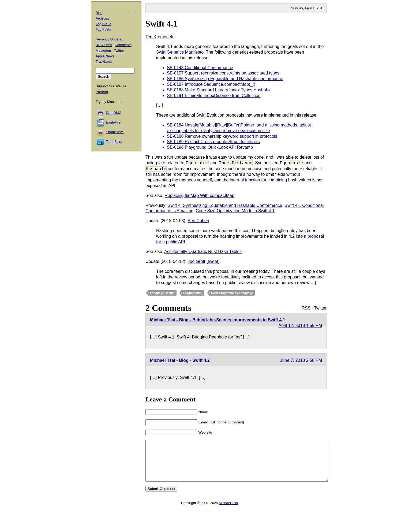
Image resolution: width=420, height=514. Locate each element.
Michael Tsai (228, 511)
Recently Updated (109, 39)
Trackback (104, 62)
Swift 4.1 (161, 24)
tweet (213, 261)
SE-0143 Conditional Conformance (200, 68)
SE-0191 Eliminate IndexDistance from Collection (214, 96)
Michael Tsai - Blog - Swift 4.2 (180, 360)
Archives (102, 18)
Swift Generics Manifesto (180, 52)
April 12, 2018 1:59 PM (300, 325)
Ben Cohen (198, 221)
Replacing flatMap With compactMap (199, 195)
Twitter (320, 308)
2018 (321, 8)
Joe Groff (197, 261)
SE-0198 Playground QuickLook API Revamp (210, 147)
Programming (193, 293)
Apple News (105, 56)
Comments (123, 45)
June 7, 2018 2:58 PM (301, 360)
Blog (99, 13)
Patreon (102, 92)
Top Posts (103, 29)
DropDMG (114, 113)
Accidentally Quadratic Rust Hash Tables (203, 252)
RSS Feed (104, 45)
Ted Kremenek (159, 37)
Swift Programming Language (232, 293)
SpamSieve (115, 132)
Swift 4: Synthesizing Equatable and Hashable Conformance (225, 205)
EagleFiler (114, 122)
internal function (245, 180)
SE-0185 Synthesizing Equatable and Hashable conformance (225, 79)
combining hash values (289, 180)
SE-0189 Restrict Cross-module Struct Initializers (213, 142)
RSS (306, 308)
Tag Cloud (104, 24)
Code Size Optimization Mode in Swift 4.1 (235, 211)
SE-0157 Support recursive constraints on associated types (223, 73)
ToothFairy (114, 142)
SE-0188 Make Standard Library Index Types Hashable (219, 90)
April (308, 8)
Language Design (162, 293)
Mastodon (103, 51)
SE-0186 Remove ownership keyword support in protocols (222, 136)
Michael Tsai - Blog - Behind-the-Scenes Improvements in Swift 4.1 (218, 320)
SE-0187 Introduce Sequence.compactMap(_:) (211, 84)
